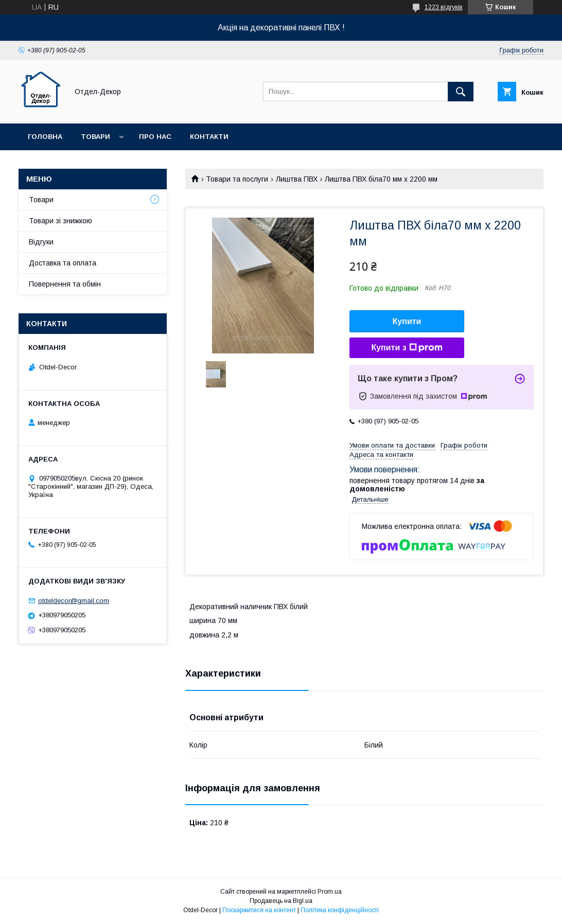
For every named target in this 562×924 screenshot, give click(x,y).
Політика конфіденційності (340, 910)
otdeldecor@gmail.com (74, 601)
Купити (407, 321)
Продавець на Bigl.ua (281, 901)
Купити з (407, 348)
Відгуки (41, 242)
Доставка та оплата (63, 263)
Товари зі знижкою (60, 221)
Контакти (209, 137)
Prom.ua (330, 892)
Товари (95, 137)
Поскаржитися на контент (259, 910)
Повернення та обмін (65, 284)
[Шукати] (461, 92)
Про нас (155, 137)
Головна (45, 137)
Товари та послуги (237, 179)
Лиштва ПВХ (297, 179)
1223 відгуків (444, 7)
